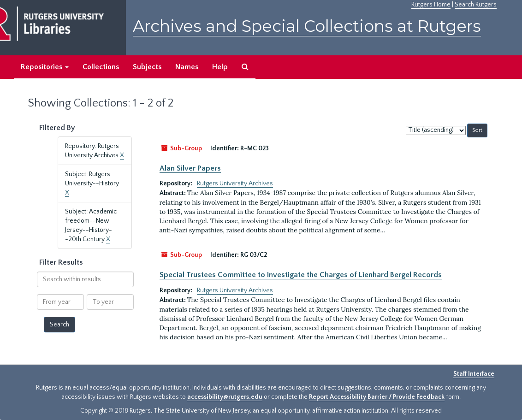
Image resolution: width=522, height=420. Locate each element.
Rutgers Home (431, 5)
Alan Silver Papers (190, 168)
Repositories (45, 67)
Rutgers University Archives (235, 183)
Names (187, 67)
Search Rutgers (476, 5)
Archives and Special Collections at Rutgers (307, 26)
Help (220, 67)
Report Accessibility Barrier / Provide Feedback (377, 397)
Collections (101, 67)
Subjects (147, 67)
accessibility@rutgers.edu (225, 397)
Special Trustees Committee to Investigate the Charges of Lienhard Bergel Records (301, 275)
